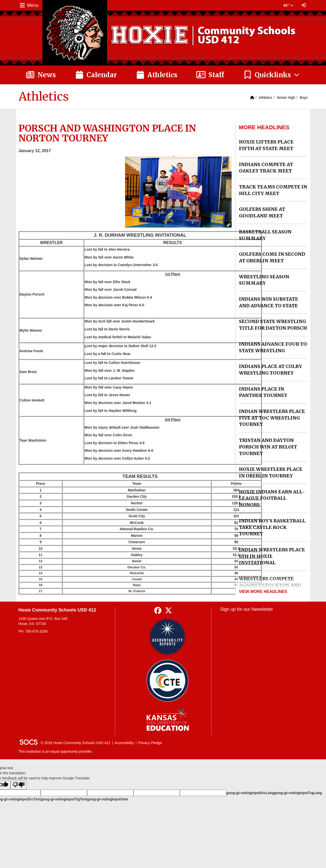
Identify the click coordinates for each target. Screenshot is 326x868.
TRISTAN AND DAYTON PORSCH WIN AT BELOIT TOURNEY (268, 447)
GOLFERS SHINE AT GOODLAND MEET (262, 212)
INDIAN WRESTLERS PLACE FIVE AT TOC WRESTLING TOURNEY (272, 418)
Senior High (286, 98)
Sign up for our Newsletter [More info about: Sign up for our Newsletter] (247, 609)
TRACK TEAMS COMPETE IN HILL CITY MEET (273, 190)
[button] (272, 75)
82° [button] (288, 5)
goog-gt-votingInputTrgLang (298, 793)
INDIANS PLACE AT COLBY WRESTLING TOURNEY (270, 370)
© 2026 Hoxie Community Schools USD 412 (76, 743)
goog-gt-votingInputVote (108, 799)
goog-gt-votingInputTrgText (64, 799)
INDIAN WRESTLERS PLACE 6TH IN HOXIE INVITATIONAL (272, 556)
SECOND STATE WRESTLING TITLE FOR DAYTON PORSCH (273, 325)
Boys (304, 98)
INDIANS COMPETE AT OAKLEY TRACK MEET (266, 168)
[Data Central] (168, 681)
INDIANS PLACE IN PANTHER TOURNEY (263, 392)
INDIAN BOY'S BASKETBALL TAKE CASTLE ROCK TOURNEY (272, 527)
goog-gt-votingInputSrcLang (250, 793)
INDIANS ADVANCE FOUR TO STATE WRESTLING (273, 347)
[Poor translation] (19, 785)
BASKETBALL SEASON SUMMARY (265, 235)
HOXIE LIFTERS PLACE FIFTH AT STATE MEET (266, 145)
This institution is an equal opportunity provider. (56, 751)
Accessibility (124, 743)
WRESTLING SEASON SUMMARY (264, 280)
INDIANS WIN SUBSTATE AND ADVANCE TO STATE (269, 302)
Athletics (265, 98)
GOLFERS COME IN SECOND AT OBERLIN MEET (272, 257)
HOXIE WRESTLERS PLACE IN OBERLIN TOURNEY (271, 472)
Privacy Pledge (150, 743)
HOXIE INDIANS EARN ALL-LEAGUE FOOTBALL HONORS (272, 498)
